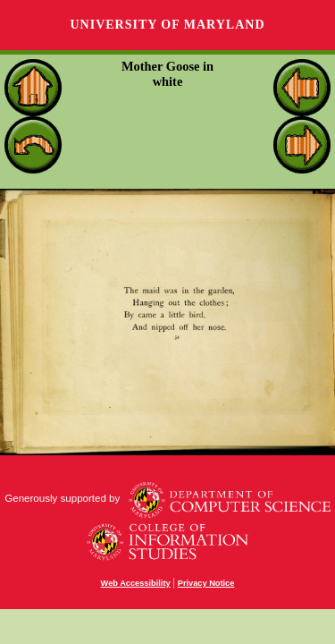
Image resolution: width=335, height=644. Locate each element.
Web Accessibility (136, 583)
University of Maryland (167, 25)
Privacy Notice (206, 583)
